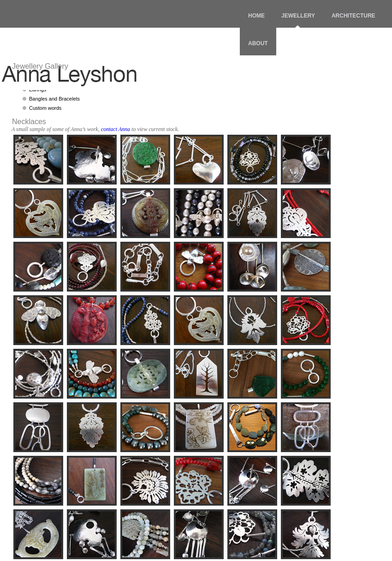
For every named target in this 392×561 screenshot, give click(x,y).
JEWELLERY (298, 16)
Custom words (45, 108)
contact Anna (116, 129)
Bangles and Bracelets (54, 99)
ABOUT (258, 43)
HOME (256, 16)
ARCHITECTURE (353, 16)
